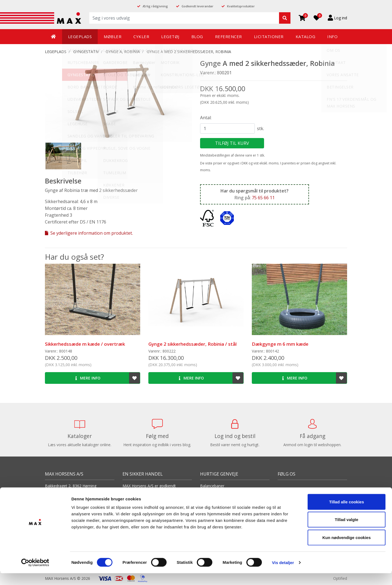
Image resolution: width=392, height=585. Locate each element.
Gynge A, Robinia (123, 52)
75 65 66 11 (263, 198)
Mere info (88, 378)
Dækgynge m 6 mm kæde (280, 344)
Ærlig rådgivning (155, 6)
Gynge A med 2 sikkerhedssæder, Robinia (189, 52)
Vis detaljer (283, 574)
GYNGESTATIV (86, 52)
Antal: (206, 118)
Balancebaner (212, 486)
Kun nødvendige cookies (347, 549)
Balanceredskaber (216, 494)
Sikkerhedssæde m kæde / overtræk (85, 344)
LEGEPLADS (56, 52)
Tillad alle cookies (347, 514)
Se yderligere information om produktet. (89, 233)
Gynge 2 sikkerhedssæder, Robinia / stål (192, 344)
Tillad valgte (347, 532)
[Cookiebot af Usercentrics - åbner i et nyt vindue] (35, 574)
